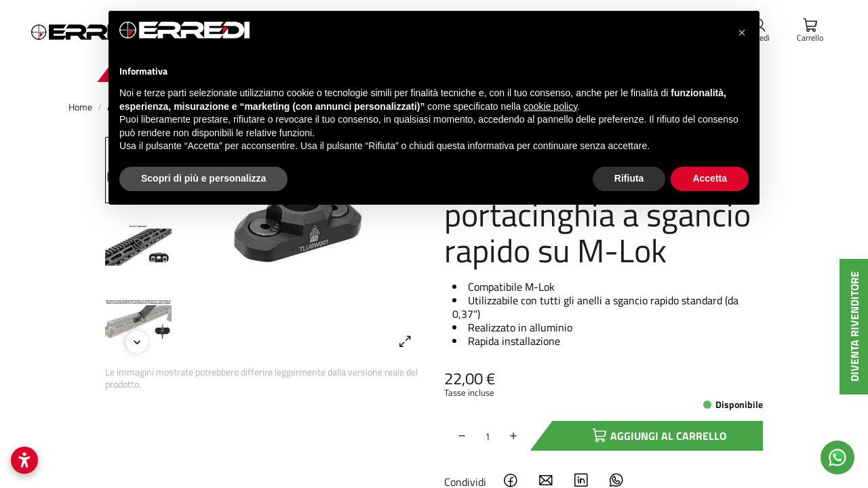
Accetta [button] (710, 178)
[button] (742, 33)
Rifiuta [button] (629, 178)
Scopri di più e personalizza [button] (203, 178)
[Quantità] (488, 436)
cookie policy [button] (550, 106)
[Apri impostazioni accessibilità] (24, 460)
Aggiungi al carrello (640, 436)
